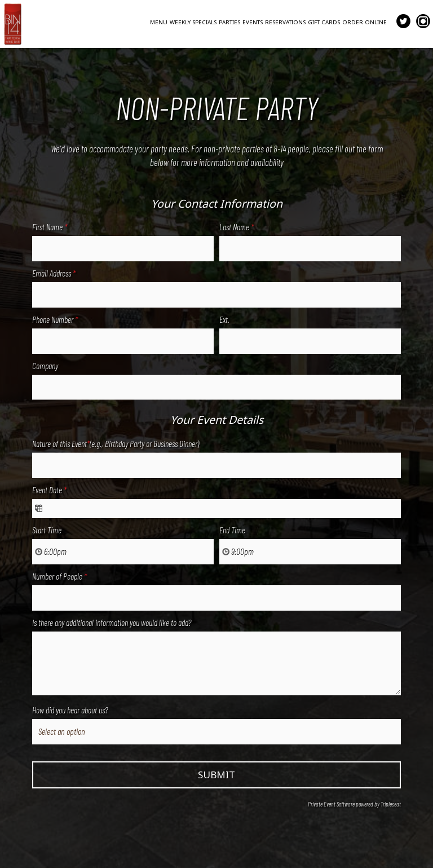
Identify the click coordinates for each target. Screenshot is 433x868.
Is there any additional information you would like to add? (112, 622)
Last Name (237, 227)
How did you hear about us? (70, 710)
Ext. (224, 319)
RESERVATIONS (285, 22)
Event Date (49, 490)
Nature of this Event (116, 444)
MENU (159, 22)
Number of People (59, 576)
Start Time (47, 530)
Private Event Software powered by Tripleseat (354, 804)
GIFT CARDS (324, 22)
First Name (50, 227)
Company (45, 366)
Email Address (54, 273)
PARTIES (229, 22)
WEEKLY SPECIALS (193, 22)
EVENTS (253, 22)
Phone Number (55, 319)
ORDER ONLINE (364, 22)
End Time (232, 530)
